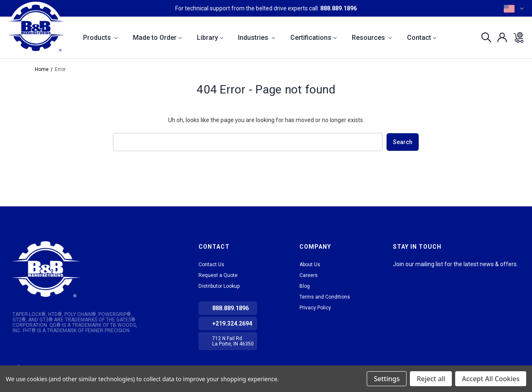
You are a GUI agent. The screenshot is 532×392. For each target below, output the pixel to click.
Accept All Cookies (491, 379)
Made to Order (157, 38)
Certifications (314, 38)
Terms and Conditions (325, 297)
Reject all (431, 379)
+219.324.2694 (232, 323)
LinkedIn (399, 274)
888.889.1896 (338, 8)
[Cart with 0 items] (516, 37)
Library (210, 38)
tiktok (414, 274)
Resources (372, 38)
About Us (310, 265)
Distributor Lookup (219, 286)
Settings (387, 379)
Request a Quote (218, 275)
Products (101, 38)
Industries (257, 38)
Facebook (429, 274)
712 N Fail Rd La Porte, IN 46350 (233, 341)
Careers (309, 275)
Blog (305, 286)
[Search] (484, 37)
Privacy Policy (315, 308)
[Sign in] (500, 37)
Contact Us (211, 265)
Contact (422, 38)
